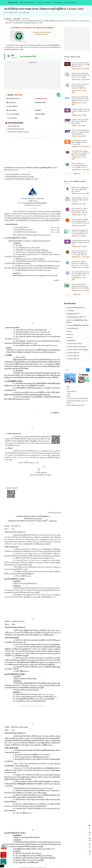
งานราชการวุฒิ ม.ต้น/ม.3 (74, 344)
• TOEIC (68, 394)
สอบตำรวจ (70, 334)
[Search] (75, 370)
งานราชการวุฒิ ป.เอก (73, 359)
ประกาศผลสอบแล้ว (73, 328)
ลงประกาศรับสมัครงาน (70, 3)
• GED (68, 387)
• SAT (68, 389)
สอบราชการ (11, 3)
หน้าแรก (8, 19)
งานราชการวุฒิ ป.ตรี (73, 353)
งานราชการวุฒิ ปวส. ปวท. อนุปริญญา (78, 350)
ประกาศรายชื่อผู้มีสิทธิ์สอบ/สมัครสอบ (78, 325)
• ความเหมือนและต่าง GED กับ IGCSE (77, 399)
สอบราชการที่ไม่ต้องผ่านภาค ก (76, 308)
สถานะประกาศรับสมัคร (44, 3)
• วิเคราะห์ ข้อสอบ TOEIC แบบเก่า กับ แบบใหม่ (77, 402)
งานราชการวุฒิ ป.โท (73, 356)
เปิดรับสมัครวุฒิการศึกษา (27, 3)
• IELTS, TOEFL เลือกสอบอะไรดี (75, 405)
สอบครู (69, 331)
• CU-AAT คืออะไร (71, 391)
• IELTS (68, 396)
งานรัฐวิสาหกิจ (71, 341)
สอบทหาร (70, 338)
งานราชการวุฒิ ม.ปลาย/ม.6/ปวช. (77, 347)
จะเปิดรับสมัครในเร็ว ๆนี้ (76, 317)
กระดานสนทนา (57, 3)
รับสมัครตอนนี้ (73, 314)
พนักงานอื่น (17, 19)
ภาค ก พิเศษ (70, 311)
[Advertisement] (33, 76)
